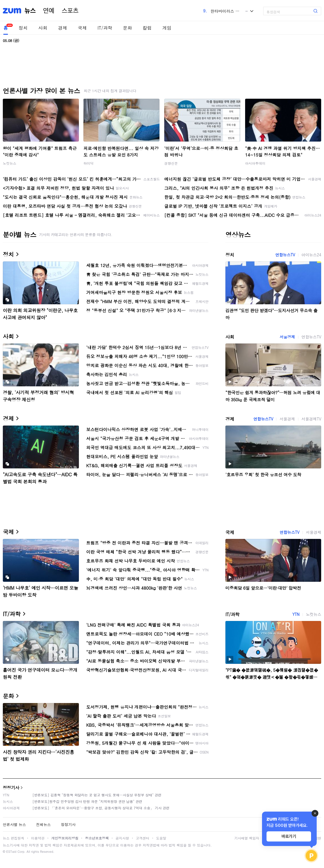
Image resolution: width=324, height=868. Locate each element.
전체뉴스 (43, 824)
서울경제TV (311, 419)
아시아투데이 (255, 163)
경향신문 (171, 163)
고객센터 (143, 838)
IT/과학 (105, 28)
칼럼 (147, 28)
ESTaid (11, 852)
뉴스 (30, 11)
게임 (167, 28)
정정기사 (11, 787)
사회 (43, 28)
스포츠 (70, 11)
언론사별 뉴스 (14, 824)
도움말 (161, 838)
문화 (127, 28)
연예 (49, 11)
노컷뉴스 (10, 163)
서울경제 (287, 337)
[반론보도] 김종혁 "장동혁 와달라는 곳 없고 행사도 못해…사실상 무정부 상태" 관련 (97, 795)
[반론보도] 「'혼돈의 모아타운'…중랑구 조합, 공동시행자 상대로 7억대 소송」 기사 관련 (101, 808)
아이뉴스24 (311, 255)
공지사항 (122, 838)
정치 (23, 28)
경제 (63, 28)
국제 (82, 28)
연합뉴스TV (285, 255)
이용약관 (38, 838)
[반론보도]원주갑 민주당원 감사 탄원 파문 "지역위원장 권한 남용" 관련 (87, 801)
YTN (296, 614)
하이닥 (88, 163)
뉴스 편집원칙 (14, 838)
